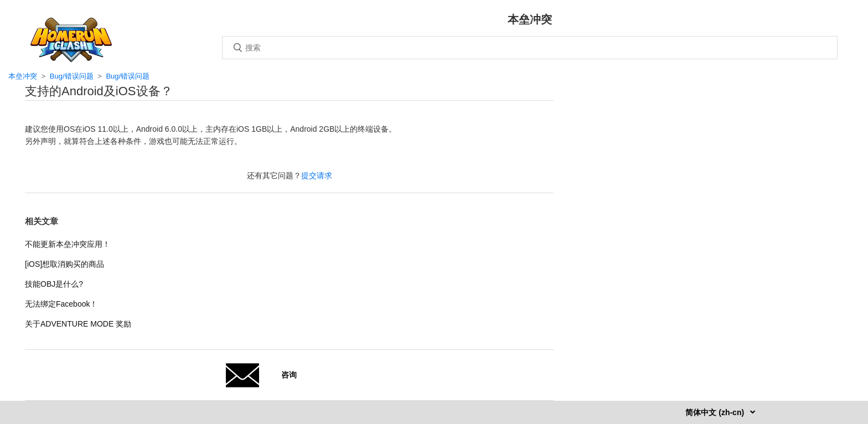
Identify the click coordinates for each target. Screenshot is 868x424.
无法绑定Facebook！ (61, 304)
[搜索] (530, 48)
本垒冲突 (23, 76)
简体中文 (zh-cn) (716, 412)
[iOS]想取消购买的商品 (64, 264)
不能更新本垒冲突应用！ (68, 244)
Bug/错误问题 (72, 76)
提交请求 (317, 175)
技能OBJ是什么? (54, 284)
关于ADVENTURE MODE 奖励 (78, 324)
